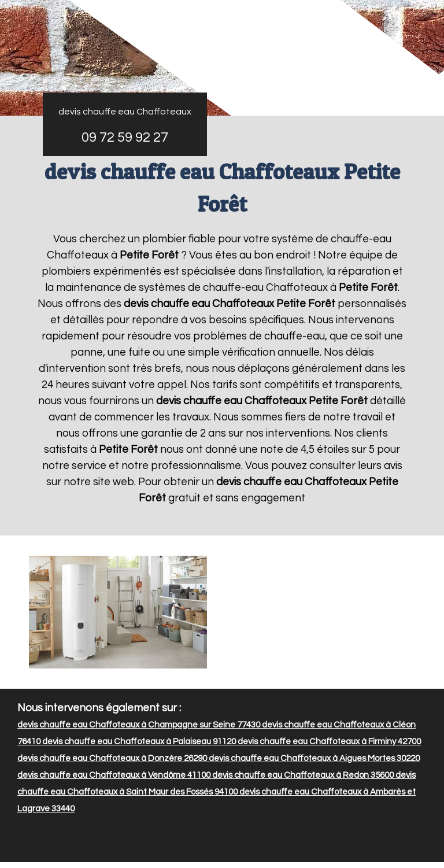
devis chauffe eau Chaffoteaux (125, 112)
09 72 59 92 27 (125, 137)
